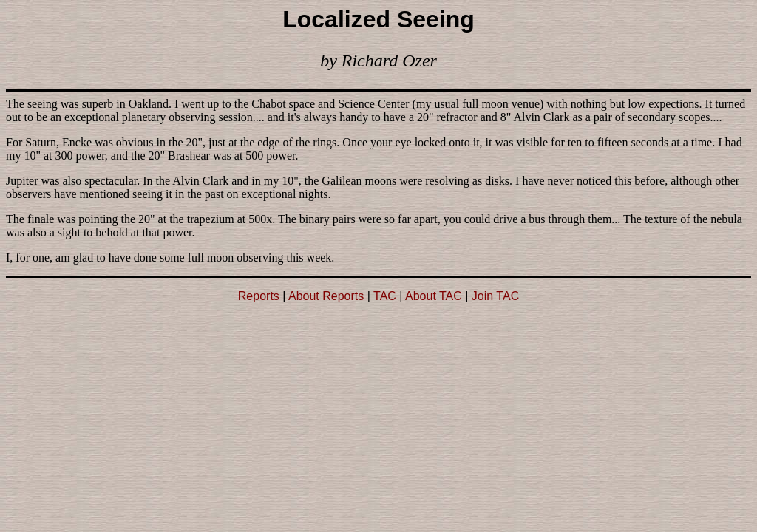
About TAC (434, 296)
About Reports (326, 296)
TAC (385, 296)
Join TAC (495, 296)
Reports (259, 296)
